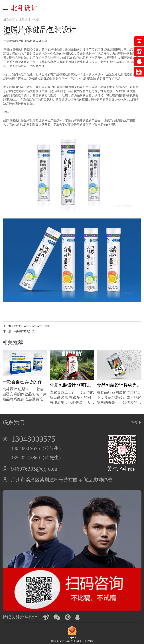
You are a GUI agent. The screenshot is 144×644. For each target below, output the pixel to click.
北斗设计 (25, 20)
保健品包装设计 (31, 41)
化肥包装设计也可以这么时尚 (78, 385)
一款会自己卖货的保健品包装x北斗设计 (41, 382)
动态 (37, 20)
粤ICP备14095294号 (60, 641)
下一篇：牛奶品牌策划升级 (19, 331)
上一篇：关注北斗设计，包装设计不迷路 (27, 326)
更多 (134, 422)
